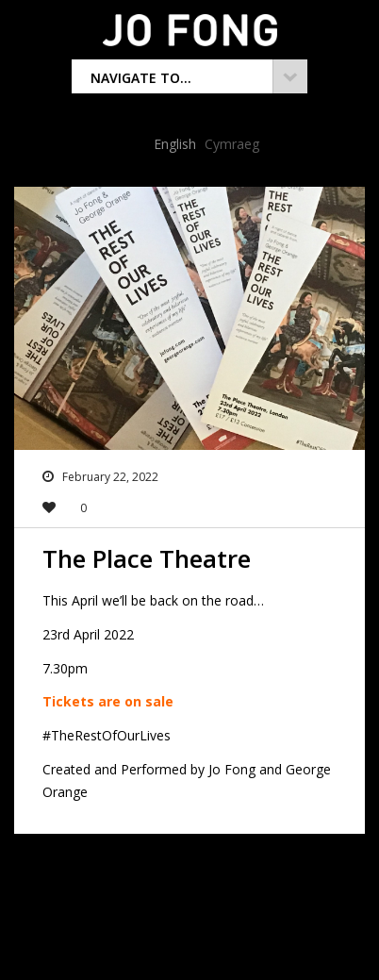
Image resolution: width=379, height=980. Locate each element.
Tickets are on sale (110, 701)
